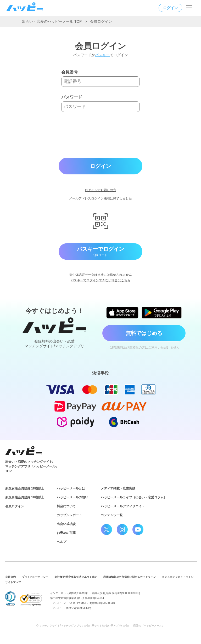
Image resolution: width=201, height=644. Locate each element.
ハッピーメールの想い (72, 497)
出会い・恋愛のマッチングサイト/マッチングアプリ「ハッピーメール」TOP (32, 466)
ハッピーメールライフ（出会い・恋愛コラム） (134, 497)
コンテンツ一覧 (112, 515)
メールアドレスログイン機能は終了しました (100, 198)
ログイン (170, 8)
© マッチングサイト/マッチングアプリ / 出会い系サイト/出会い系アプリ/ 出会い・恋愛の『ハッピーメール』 (100, 626)
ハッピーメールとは (71, 488)
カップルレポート (69, 515)
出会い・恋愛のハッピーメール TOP (52, 21)
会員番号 (70, 72)
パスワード (72, 97)
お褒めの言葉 (66, 533)
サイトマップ (13, 582)
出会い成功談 (66, 524)
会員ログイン (15, 506)
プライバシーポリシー (35, 577)
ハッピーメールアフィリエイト (123, 506)
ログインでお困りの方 (100, 190)
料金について (66, 506)
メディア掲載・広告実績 (118, 488)
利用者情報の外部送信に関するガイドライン (130, 577)
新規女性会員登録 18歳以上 (25, 488)
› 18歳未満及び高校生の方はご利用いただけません (144, 347)
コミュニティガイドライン (178, 577)
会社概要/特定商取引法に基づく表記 (76, 577)
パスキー (102, 55)
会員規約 (10, 577)
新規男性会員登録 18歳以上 (25, 497)
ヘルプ (62, 542)
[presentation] (101, 135)
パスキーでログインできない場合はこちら (100, 280)
